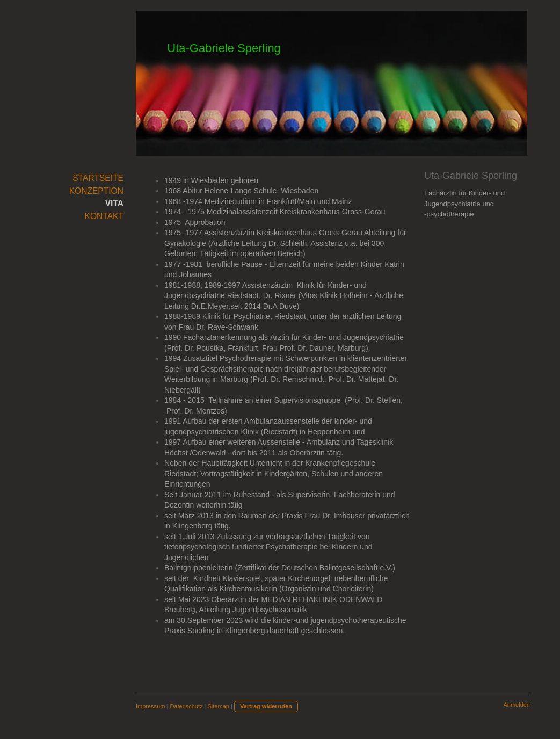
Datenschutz (186, 706)
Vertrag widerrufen (266, 706)
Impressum (150, 706)
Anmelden (517, 705)
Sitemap (219, 706)
